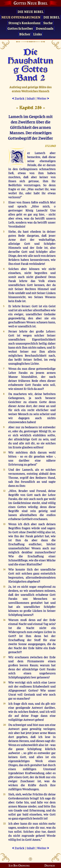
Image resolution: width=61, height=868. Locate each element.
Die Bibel (52, 17)
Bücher (25, 34)
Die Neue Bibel (31, 11)
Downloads (45, 28)
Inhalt (31, 98)
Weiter (43, 98)
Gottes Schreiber (20, 28)
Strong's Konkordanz (24, 23)
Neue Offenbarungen (21, 17)
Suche (48, 23)
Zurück (18, 98)
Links (37, 34)
